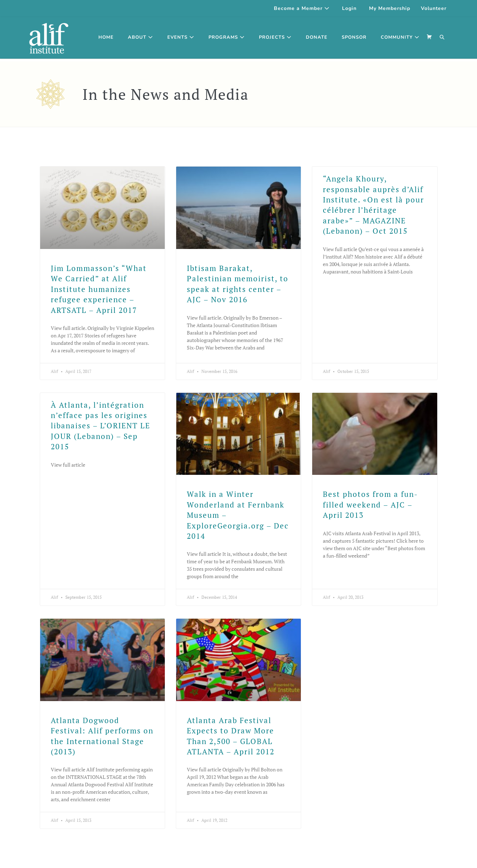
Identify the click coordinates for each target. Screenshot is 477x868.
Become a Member (302, 8)
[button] (442, 38)
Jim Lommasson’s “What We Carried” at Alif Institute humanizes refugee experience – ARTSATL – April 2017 (99, 289)
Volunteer (434, 8)
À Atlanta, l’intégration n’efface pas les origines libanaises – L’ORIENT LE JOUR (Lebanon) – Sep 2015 (101, 426)
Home (106, 37)
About (140, 37)
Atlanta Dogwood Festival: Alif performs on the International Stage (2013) (102, 736)
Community (400, 37)
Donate (317, 37)
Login (349, 8)
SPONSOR (354, 37)
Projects (275, 37)
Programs (227, 37)
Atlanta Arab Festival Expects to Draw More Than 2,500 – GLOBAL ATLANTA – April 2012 (231, 736)
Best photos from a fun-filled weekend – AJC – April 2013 (370, 504)
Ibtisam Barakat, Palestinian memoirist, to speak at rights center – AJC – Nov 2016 (238, 284)
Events (181, 37)
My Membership (390, 8)
